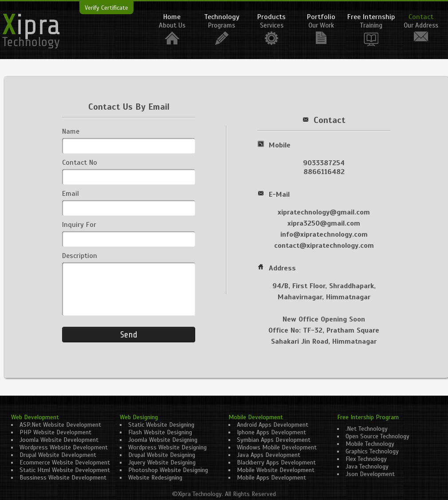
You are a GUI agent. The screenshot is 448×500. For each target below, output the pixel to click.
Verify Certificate (106, 8)
